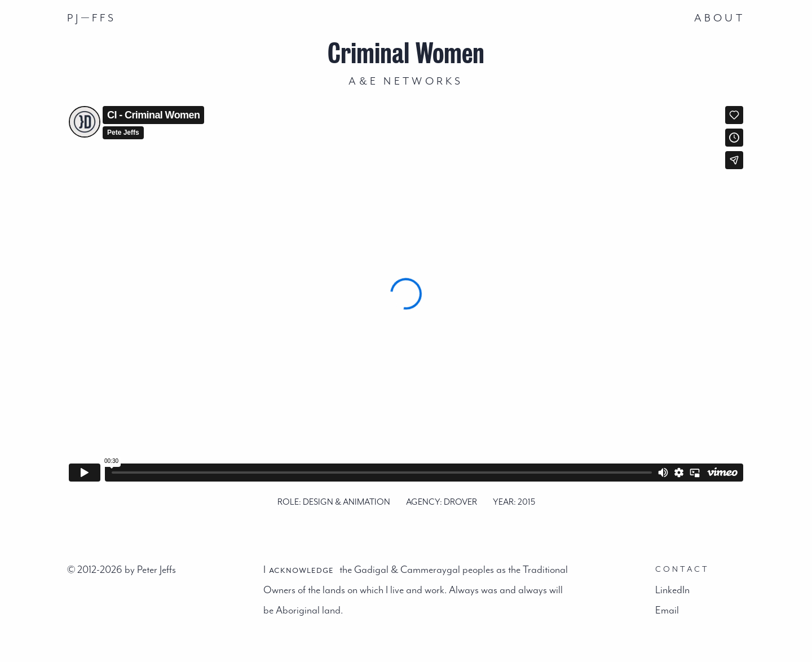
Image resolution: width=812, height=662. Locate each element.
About (720, 18)
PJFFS (92, 17)
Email (667, 610)
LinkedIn (672, 590)
